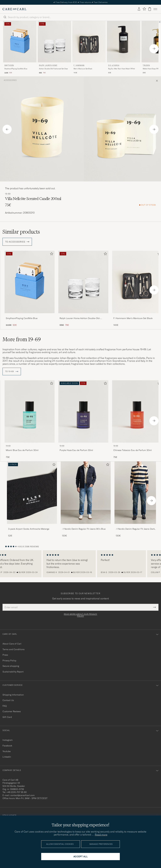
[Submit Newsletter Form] (154, 607)
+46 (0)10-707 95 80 (17, 792)
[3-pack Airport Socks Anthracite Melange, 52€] (32, 499)
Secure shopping (11, 666)
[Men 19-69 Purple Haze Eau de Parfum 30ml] (83, 411)
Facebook (7, 746)
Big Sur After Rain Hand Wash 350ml (122, 69)
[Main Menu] (155, 9)
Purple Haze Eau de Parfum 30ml (76, 450)
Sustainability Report (13, 672)
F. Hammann (79, 65)
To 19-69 (12, 371)
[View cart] (150, 9)
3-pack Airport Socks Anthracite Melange (29, 529)
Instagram (8, 740)
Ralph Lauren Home (48, 65)
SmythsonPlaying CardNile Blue (16, 69)
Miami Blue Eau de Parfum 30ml (22, 450)
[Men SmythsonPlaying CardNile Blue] (30, 282)
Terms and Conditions (14, 649)
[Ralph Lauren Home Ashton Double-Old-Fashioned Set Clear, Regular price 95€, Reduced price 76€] (54, 48)
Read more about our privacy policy (80, 615)
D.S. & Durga (114, 65)
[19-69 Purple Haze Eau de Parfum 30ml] (83, 420)
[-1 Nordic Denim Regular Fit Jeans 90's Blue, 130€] (86, 499)
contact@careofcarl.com (22, 795)
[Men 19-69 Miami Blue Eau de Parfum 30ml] (30, 411)
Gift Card (7, 717)
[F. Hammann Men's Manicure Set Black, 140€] (89, 48)
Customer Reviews (12, 711)
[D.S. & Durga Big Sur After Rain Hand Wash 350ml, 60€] (124, 48)
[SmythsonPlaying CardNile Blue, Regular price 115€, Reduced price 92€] (30, 289)
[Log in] (139, 9)
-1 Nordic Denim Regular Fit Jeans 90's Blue (84, 529)
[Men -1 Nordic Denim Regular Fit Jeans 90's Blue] (86, 493)
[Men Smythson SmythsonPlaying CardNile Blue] (20, 42)
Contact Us (8, 700)
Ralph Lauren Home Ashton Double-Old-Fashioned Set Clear (80, 318)
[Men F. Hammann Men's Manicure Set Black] (89, 42)
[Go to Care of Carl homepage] (14, 9)
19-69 (8, 194)
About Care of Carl (12, 644)
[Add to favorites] (51, 254)
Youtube (7, 751)
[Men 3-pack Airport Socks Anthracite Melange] (32, 493)
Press (5, 655)
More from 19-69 (22, 339)
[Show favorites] (144, 9)
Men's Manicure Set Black (83, 69)
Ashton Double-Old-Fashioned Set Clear (53, 69)
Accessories (10, 80)
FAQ (5, 706)
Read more (101, 835)
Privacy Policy (9, 661)
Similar (21, 232)
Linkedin (7, 757)
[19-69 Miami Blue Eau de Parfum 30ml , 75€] (30, 420)
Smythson (9, 65)
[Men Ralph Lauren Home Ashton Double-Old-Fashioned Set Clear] (54, 42)
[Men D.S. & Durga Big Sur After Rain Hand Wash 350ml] (124, 42)
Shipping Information (13, 695)
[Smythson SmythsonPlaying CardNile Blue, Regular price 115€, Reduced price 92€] (20, 48)
